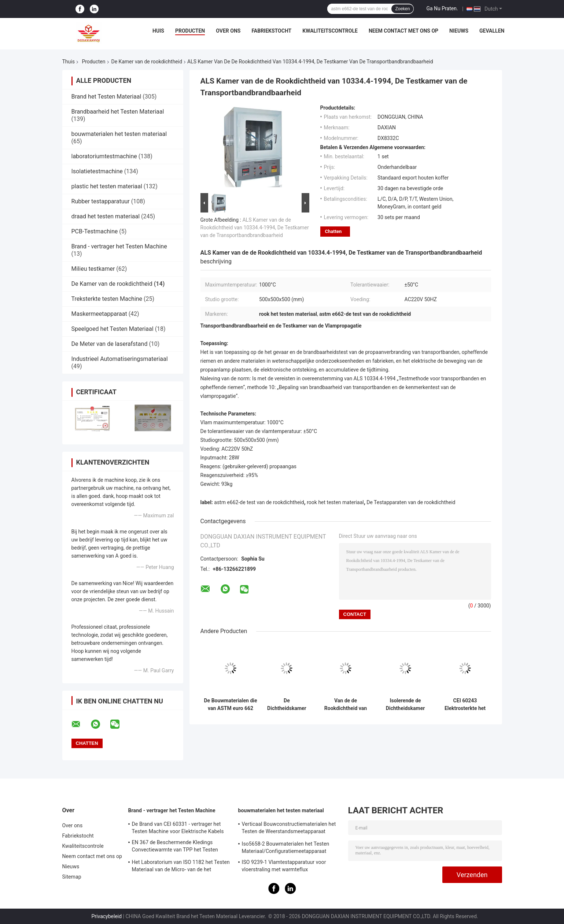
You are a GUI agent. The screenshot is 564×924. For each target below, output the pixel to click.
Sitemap (72, 877)
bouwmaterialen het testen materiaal (119, 134)
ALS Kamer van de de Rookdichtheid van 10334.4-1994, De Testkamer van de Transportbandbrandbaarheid (255, 228)
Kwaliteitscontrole (330, 31)
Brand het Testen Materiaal (106, 97)
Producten (190, 31)
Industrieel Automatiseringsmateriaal (120, 359)
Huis (158, 31)
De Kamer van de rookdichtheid (147, 62)
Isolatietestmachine (97, 171)
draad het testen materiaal (106, 216)
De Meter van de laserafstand (110, 344)
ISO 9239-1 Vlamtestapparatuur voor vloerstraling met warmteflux (284, 866)
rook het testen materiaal (335, 502)
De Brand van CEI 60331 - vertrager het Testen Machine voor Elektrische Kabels (178, 828)
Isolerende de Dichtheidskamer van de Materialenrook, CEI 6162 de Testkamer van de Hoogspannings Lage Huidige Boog (406, 705)
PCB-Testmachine (95, 231)
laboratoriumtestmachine (104, 156)
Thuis (69, 62)
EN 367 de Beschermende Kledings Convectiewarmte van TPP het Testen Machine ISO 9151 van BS (175, 847)
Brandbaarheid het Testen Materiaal (118, 112)
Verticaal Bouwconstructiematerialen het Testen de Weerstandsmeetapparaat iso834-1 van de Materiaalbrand (289, 829)
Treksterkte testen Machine (107, 299)
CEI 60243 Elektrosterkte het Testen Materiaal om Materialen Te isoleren (465, 705)
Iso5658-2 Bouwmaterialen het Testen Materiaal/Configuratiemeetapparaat (286, 847)
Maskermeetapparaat (99, 314)
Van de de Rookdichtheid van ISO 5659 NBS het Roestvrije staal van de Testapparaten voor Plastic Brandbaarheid (346, 705)
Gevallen (492, 31)
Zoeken (402, 9)
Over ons (228, 31)
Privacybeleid (106, 916)
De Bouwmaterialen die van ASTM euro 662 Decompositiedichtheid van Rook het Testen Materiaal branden (231, 705)
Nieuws (459, 31)
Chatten (333, 231)
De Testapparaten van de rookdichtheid (411, 502)
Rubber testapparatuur (101, 201)
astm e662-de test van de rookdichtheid (259, 502)
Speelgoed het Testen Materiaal (113, 329)
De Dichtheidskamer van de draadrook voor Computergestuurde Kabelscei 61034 (287, 705)
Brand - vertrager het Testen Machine (119, 246)
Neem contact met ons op (403, 31)
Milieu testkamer (93, 269)
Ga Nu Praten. (442, 8)
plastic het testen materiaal (107, 186)
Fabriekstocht (271, 31)
